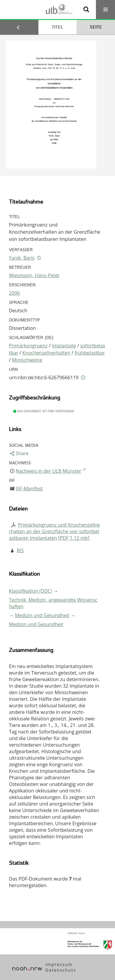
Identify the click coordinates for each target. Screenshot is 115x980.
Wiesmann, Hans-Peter (34, 275)
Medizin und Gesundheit (42, 615)
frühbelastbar (90, 353)
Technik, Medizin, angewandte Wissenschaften (53, 603)
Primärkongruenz (28, 346)
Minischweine (27, 360)
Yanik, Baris (22, 258)
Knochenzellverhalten (46, 353)
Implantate (64, 346)
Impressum (59, 964)
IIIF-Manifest (29, 489)
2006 (14, 293)
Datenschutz (61, 970)
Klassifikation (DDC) (31, 591)
